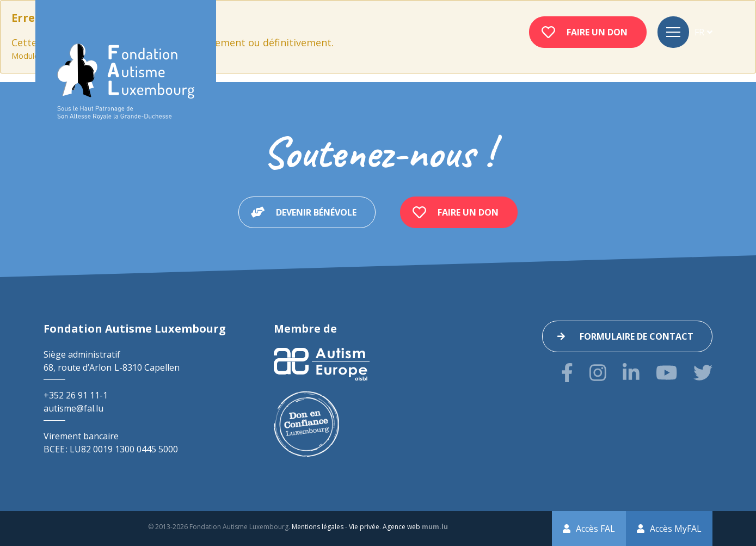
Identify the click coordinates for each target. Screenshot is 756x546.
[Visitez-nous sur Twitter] (703, 373)
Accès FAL (595, 529)
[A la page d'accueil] (126, 82)
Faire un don (597, 32)
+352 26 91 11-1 (76, 395)
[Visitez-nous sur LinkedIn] (631, 373)
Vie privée (364, 527)
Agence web (401, 527)
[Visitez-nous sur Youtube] (666, 373)
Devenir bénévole (316, 212)
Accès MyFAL (676, 529)
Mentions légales (318, 527)
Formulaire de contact (637, 336)
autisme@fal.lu (73, 408)
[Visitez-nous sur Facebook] (567, 373)
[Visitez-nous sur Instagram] (598, 373)
